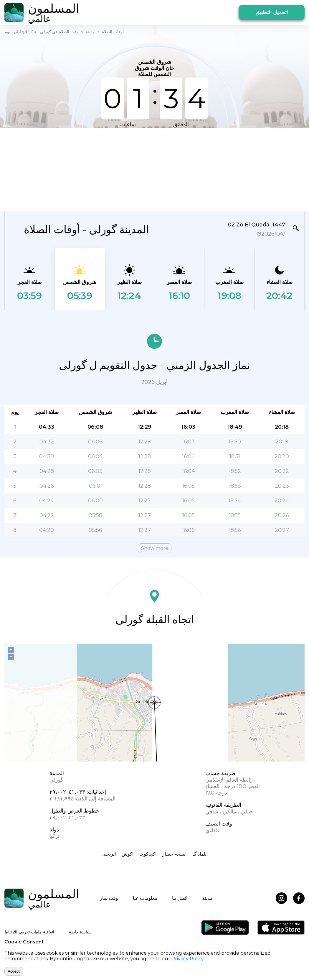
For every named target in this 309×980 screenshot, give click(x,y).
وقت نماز (109, 898)
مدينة (90, 32)
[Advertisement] (134, 169)
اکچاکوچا (148, 854)
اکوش (128, 854)
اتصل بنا (180, 898)
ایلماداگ (200, 854)
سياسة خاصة (80, 932)
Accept (14, 971)
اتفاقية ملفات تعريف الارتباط (29, 932)
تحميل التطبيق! (272, 12)
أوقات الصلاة (113, 32)
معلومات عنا (145, 898)
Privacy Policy (188, 959)
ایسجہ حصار (174, 854)
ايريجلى (109, 854)
